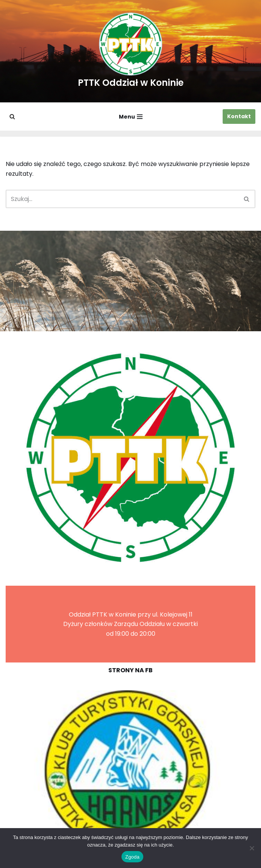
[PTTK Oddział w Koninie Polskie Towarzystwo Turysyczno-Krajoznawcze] (131, 51)
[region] (130, 771)
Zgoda (132, 857)
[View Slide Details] (130, 771)
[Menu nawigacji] (131, 117)
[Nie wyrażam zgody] (252, 848)
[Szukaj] (12, 116)
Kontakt (239, 116)
